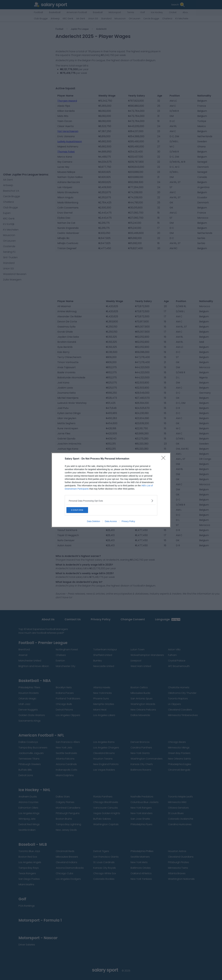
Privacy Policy (128, 521)
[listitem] (111, 501)
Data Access (111, 521)
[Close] (164, 459)
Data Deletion (94, 521)
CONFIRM (81, 510)
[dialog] (111, 490)
